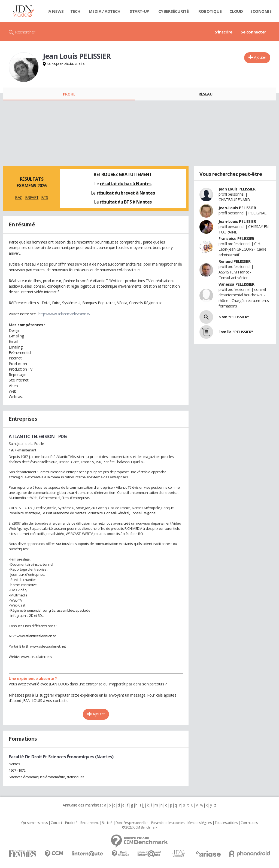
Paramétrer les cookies (168, 823)
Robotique (210, 11)
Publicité (71, 823)
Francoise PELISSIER (236, 238)
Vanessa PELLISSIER (236, 284)
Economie (261, 11)
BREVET (32, 197)
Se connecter (253, 32)
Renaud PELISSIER (234, 261)
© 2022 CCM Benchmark (140, 827)
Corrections (249, 823)
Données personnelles (132, 823)
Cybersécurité (174, 11)
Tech (75, 11)
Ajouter (260, 57)
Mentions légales (199, 823)
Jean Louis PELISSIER (237, 189)
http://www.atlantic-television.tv (64, 314)
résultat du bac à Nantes (126, 184)
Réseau (205, 94)
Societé (107, 823)
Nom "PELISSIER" (234, 317)
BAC (19, 197)
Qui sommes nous (34, 823)
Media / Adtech (105, 11)
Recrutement (90, 823)
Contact (56, 823)
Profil (69, 94)
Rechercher (25, 32)
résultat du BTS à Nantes (126, 202)
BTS (45, 197)
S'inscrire (224, 32)
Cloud (236, 11)
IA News (56, 11)
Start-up (139, 11)
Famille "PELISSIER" (236, 332)
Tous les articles (226, 823)
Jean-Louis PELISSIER (237, 208)
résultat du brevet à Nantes (126, 193)
